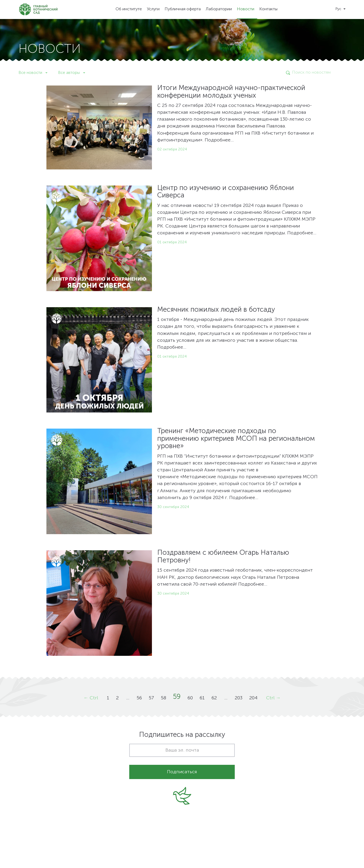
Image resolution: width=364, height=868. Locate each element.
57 (151, 698)
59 (177, 697)
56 (139, 698)
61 (202, 698)
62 (214, 698)
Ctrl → (273, 698)
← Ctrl (91, 698)
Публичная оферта (183, 9)
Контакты (268, 9)
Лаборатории (219, 9)
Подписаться (182, 772)
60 (190, 698)
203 (239, 698)
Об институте (129, 9)
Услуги (153, 9)
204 (253, 698)
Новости (246, 9)
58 (164, 698)
